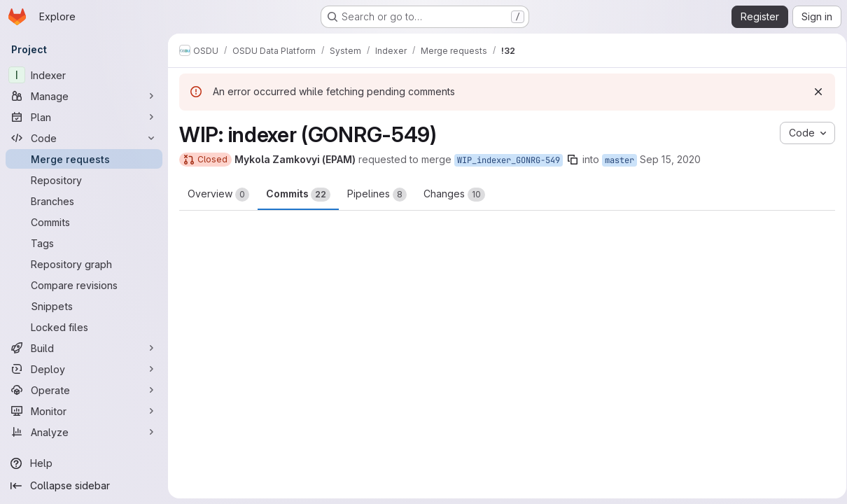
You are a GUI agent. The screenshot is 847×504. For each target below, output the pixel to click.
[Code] (84, 138)
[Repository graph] (84, 264)
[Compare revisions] (84, 285)
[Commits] (84, 222)
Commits (298, 195)
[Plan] (84, 117)
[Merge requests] (84, 159)
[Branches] (84, 201)
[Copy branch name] (573, 160)
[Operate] (84, 390)
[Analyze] (84, 432)
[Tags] (84, 243)
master (619, 160)
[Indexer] (84, 75)
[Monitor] (84, 411)
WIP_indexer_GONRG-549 (509, 160)
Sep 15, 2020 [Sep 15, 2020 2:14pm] (670, 159)
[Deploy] (84, 369)
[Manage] (84, 96)
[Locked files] (84, 327)
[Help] (84, 463)
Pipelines (377, 195)
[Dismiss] (813, 92)
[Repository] (84, 180)
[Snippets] (84, 306)
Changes (454, 195)
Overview (218, 195)
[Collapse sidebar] (84, 486)
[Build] (84, 348)
